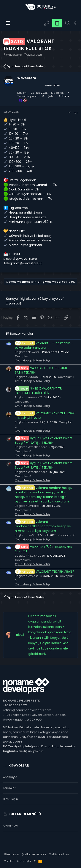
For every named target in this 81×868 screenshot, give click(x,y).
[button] (8, 23)
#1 (76, 113)
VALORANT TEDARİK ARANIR (45, 572)
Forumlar (9, 788)
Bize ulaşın (10, 799)
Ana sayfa (10, 777)
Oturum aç (10, 826)
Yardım (9, 861)
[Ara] (68, 23)
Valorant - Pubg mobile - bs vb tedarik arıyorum (44, 345)
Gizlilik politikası (60, 854)
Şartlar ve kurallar (34, 854)
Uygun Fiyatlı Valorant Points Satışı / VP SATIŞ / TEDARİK (44, 440)
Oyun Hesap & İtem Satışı (32, 360)
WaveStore (14, 55)
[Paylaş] (70, 113)
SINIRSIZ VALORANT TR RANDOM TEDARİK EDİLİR (38, 391)
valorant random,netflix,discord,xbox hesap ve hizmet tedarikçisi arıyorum (43, 526)
